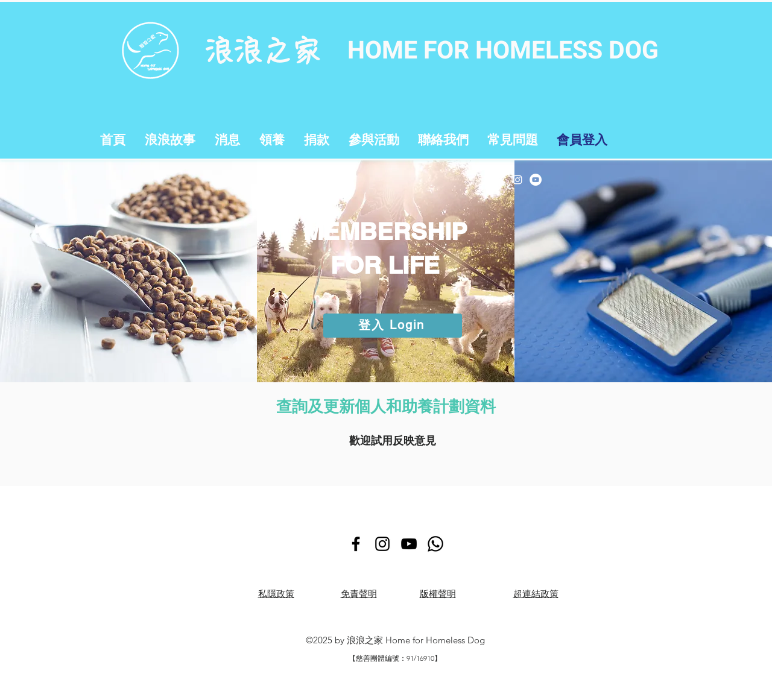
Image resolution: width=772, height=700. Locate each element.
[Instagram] (517, 180)
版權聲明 (438, 594)
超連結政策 (536, 594)
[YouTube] (536, 180)
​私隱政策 (276, 594)
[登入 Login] (393, 326)
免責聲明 (359, 594)
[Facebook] (499, 180)
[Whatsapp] (435, 544)
